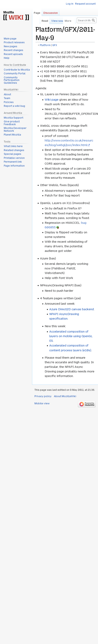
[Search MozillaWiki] (87, 20)
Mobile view (42, 403)
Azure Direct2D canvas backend (72, 309)
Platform (45, 45)
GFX (55, 45)
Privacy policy (43, 396)
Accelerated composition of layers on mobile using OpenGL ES (71, 336)
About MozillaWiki (65, 396)
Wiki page (52, 100)
